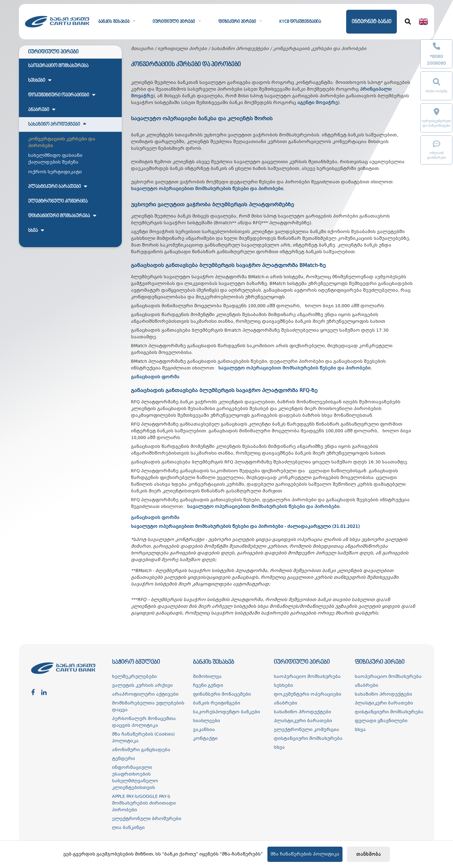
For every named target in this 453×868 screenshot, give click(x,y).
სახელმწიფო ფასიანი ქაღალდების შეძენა (55, 159)
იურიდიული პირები (182, 49)
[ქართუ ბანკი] (57, 29)
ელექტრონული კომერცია (58, 201)
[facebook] (33, 693)
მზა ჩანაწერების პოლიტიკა (305, 854)
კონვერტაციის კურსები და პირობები (62, 142)
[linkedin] (44, 693)
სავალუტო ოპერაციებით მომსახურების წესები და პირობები (294, 368)
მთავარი (142, 49)
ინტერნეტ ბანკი (371, 22)
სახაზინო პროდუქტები (240, 49)
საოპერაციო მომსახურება (58, 66)
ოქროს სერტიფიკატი (55, 172)
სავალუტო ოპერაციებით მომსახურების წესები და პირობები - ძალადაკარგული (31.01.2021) (245, 527)
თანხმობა (369, 854)
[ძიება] (408, 22)
